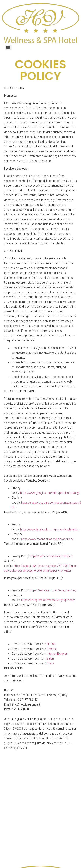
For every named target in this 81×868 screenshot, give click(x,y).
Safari (50, 658)
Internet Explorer (57, 654)
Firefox (51, 644)
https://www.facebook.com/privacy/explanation (50, 529)
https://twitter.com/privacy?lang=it (51, 556)
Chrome (52, 649)
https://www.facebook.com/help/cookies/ (47, 539)
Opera (50, 663)
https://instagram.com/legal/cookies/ (53, 590)
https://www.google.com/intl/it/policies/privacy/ (50, 493)
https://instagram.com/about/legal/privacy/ (48, 600)
